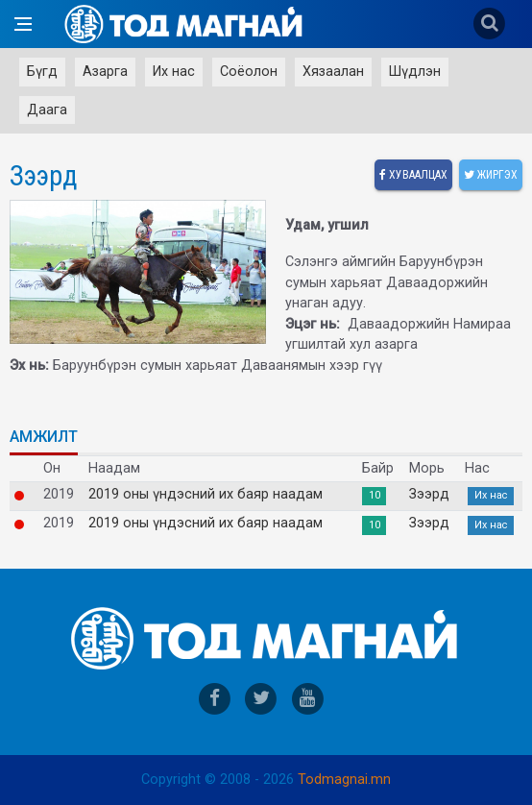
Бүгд (42, 72)
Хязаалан (333, 72)
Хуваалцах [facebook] (413, 175)
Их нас (174, 72)
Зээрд (429, 495)
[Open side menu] (23, 24)
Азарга (105, 72)
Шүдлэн (415, 72)
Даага (47, 110)
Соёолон (249, 72)
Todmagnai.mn (344, 780)
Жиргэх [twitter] (491, 175)
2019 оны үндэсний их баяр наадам (206, 495)
